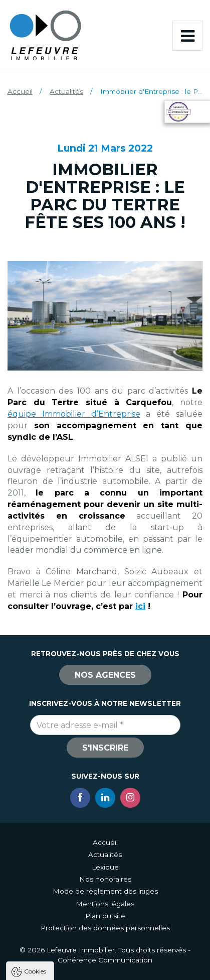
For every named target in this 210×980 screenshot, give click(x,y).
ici (140, 606)
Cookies (35, 785)
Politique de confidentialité (59, 906)
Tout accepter (105, 931)
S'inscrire (105, 748)
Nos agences (105, 675)
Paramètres (105, 968)
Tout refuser (105, 949)
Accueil (20, 91)
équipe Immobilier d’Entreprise (74, 414)
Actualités (66, 91)
